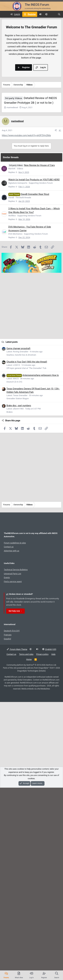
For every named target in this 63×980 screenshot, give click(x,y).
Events (7, 767)
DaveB (11, 387)
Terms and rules (26, 844)
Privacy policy (42, 844)
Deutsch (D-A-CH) (14, 572)
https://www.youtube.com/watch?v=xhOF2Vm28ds (26, 262)
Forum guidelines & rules (15, 733)
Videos (20, 358)
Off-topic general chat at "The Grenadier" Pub (26, 558)
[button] (46, 14)
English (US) (49, 839)
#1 (60, 257)
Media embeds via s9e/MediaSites (36, 879)
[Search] (59, 14)
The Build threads (23, 387)
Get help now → (15, 801)
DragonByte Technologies (28, 861)
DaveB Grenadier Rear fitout (35, 384)
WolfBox (12, 405)
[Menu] (4, 14)
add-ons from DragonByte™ (38, 858)
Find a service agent (13, 771)
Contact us (9, 737)
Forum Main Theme (17, 839)
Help (54, 844)
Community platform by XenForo (31, 855)
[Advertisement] (31, 50)
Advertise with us (12, 741)
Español (7, 829)
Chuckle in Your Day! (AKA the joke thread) (27, 552)
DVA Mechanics (15, 424)
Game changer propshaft (18, 538)
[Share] (56, 257)
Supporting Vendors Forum (41, 373)
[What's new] (53, 14)
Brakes (9, 602)
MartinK (12, 358)
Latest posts (12, 532)
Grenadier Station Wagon (18, 588)
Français (8, 825)
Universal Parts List (13, 763)
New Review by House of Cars (39, 355)
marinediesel (12, 172)
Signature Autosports (18, 373)
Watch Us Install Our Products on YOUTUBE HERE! (34, 369)
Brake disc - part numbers (19, 595)
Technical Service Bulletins (16, 759)
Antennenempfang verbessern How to (33, 565)
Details (42, 861)
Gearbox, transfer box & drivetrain (21, 545)
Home (29, 849)
